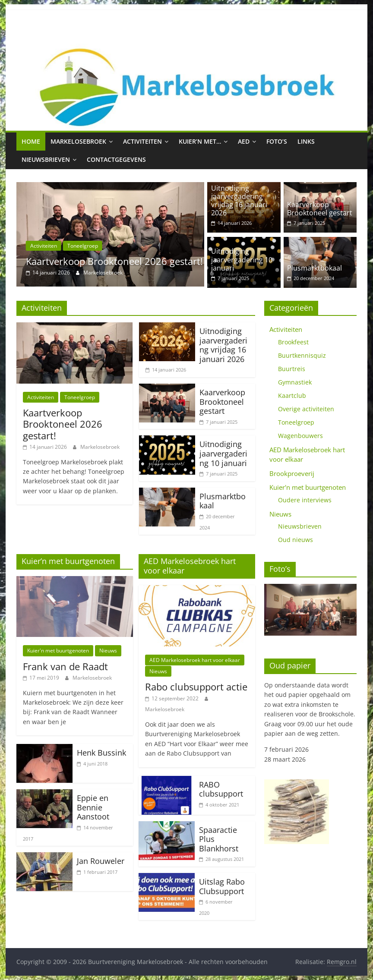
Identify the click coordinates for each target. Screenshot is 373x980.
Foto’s (277, 141)
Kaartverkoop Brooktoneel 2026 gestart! (114, 261)
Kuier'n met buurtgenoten (58, 651)
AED (244, 141)
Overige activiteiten (306, 409)
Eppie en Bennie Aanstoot (93, 807)
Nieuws (108, 651)
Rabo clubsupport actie (196, 687)
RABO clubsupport (221, 789)
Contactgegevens (116, 159)
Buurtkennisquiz (302, 355)
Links (306, 141)
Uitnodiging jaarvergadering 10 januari (242, 259)
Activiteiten (142, 141)
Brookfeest (293, 342)
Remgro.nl (342, 962)
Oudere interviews (305, 500)
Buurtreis (292, 369)
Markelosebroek (78, 141)
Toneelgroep (83, 246)
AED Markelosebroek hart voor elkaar (195, 660)
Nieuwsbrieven (46, 159)
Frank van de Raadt (65, 666)
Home (31, 141)
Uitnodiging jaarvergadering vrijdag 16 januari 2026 (239, 201)
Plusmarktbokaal (315, 268)
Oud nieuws (296, 540)
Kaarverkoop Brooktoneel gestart (320, 209)
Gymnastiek (295, 382)
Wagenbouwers (300, 436)
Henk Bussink (101, 753)
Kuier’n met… (200, 141)
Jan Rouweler (101, 861)
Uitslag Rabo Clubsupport (222, 886)
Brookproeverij (292, 473)
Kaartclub (292, 395)
